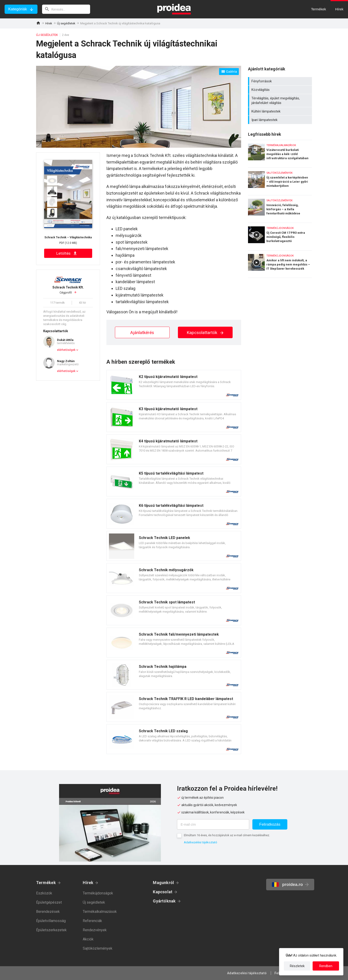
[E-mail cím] (213, 824)
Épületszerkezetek (51, 930)
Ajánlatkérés (142, 333)
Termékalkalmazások (100, 912)
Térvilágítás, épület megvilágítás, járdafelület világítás (281, 101)
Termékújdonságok (98, 893)
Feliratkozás (270, 824)
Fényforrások (281, 81)
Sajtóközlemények (98, 948)
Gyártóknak (164, 901)
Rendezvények (95, 930)
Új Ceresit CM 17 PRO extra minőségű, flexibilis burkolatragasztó (280, 235)
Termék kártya (174, 385)
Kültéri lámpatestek (281, 111)
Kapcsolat (163, 892)
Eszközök (44, 893)
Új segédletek (66, 23)
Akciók (88, 939)
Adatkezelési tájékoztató (201, 842)
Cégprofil (68, 290)
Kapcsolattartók (205, 333)
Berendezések (48, 912)
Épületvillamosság (51, 921)
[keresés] (66, 9)
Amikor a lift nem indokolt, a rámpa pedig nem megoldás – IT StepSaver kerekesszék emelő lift (280, 264)
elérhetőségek (66, 350)
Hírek (49, 23)
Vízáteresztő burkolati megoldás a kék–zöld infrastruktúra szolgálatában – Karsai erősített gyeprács (280, 153)
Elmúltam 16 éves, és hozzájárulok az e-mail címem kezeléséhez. (227, 835)
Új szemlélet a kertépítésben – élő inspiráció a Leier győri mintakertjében (280, 180)
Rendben (326, 966)
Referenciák (92, 921)
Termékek (46, 883)
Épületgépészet (49, 902)
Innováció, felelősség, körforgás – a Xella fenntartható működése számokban (280, 208)
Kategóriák (18, 9)
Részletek (297, 966)
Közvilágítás (281, 90)
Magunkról (163, 883)
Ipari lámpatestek (281, 120)
